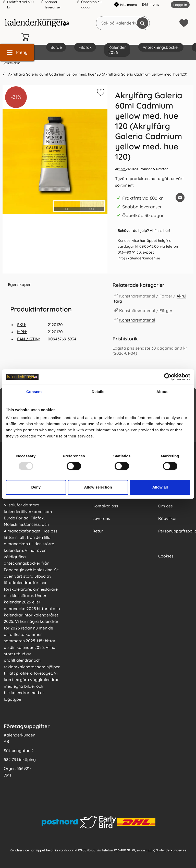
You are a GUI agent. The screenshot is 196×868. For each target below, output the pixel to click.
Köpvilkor (168, 518)
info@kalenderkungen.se (139, 258)
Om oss (166, 506)
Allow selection (98, 487)
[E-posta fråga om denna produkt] (180, 198)
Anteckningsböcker (161, 47)
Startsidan (11, 63)
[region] (55, 285)
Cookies (166, 556)
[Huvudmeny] (17, 52)
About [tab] (162, 392)
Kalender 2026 (117, 50)
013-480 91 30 (129, 252)
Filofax (85, 47)
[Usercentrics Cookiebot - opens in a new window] (168, 377)
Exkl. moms (151, 4)
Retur (98, 531)
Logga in (180, 5)
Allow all (160, 487)
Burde (56, 47)
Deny (36, 487)
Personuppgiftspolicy (175, 531)
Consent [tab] (34, 392)
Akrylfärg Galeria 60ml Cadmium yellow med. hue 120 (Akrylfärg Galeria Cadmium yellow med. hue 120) (97, 74)
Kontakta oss (105, 506)
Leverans (101, 518)
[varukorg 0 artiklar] (27, 37)
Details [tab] (98, 392)
